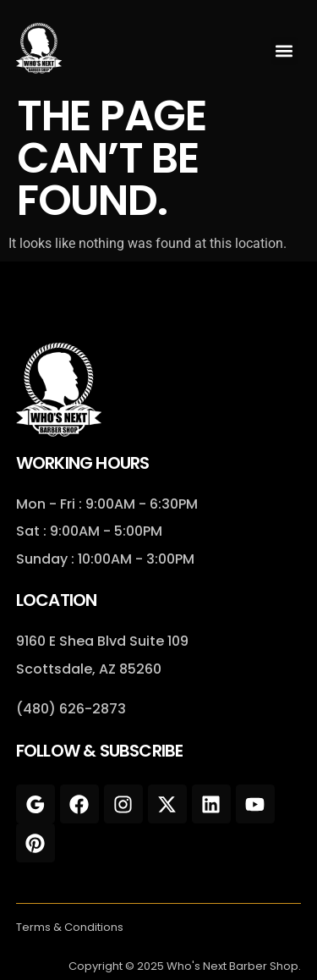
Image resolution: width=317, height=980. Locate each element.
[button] (284, 51)
